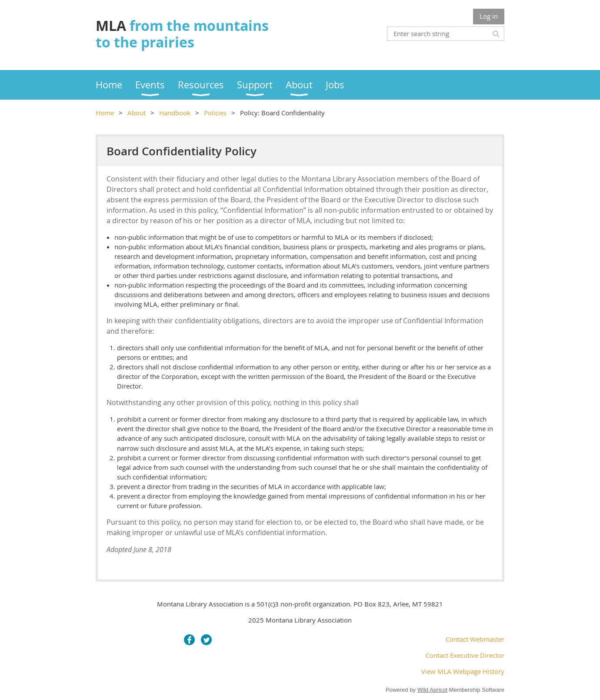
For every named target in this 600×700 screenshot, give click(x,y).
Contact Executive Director (465, 655)
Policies (215, 113)
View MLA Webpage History (463, 671)
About (137, 113)
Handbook (175, 113)
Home (105, 113)
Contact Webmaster (475, 639)
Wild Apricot (432, 690)
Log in (489, 16)
